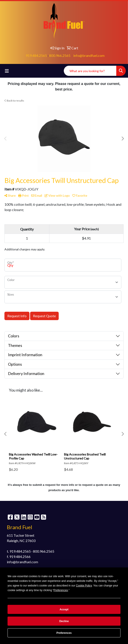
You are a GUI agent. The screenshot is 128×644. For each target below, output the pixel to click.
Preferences (64, 633)
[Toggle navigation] (7, 71)
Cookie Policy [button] (84, 586)
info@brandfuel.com (89, 55)
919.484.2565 (36, 55)
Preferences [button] (61, 590)
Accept (64, 609)
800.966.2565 (60, 55)
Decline (64, 621)
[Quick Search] (90, 71)
